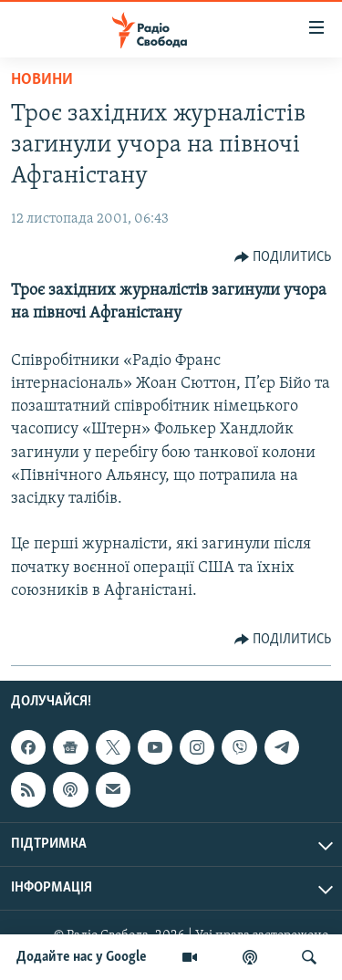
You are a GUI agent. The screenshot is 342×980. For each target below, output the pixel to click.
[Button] (283, 257)
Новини (42, 80)
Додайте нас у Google (82, 957)
